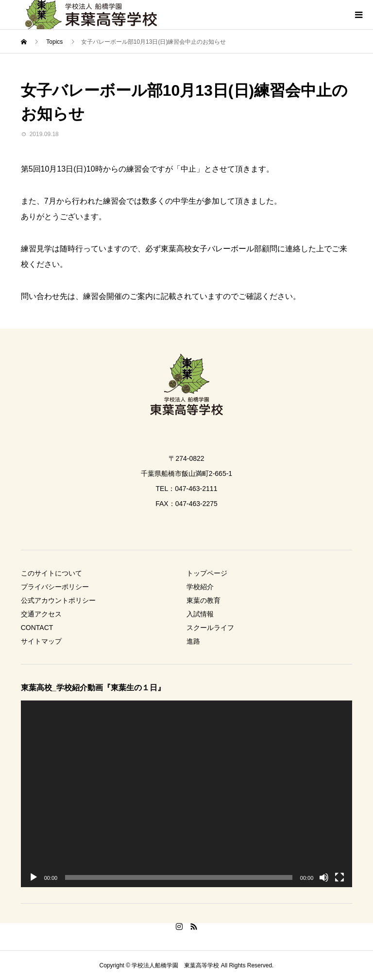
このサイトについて (51, 573)
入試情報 (200, 614)
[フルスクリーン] (339, 877)
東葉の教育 (203, 600)
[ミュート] (324, 877)
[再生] (34, 877)
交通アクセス (41, 614)
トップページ (207, 573)
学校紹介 (200, 587)
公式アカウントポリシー (58, 600)
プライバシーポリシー (55, 587)
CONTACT (37, 628)
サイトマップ (41, 641)
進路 (193, 641)
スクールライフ (210, 628)
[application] (187, 794)
